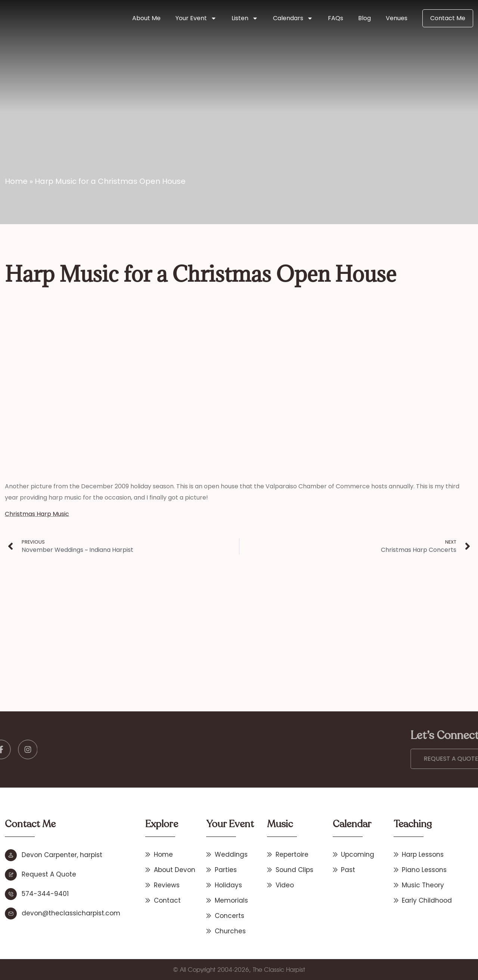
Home (16, 181)
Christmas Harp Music (37, 514)
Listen (245, 18)
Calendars (293, 18)
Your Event (196, 18)
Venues (397, 18)
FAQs (336, 18)
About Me (146, 18)
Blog (364, 18)
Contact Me (448, 18)
